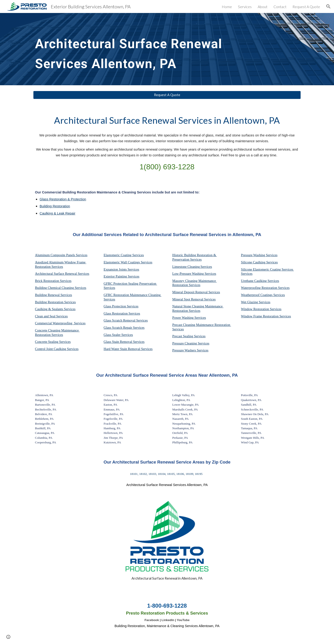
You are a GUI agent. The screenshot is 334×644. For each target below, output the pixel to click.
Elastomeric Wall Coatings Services (128, 262)
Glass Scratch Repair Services (124, 328)
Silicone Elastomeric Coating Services (267, 269)
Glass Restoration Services (122, 313)
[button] (328, 6)
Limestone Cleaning (186, 267)
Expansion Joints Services (121, 269)
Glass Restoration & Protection (63, 199)
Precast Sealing (183, 336)
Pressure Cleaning (185, 343)
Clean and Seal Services (51, 316)
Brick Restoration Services (53, 281)
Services (206, 267)
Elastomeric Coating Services (124, 255)
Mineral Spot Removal (188, 299)
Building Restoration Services (55, 302)
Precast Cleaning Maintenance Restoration (202, 325)
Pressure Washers (185, 350)
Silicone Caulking (254, 262)
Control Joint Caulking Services (57, 349)
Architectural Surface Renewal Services (62, 274)
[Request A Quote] (167, 95)
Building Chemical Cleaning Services (61, 288)
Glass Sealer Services (118, 335)
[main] (133, 49)
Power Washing (183, 318)
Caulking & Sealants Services (55, 309)
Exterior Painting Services (122, 276)
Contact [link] (280, 7)
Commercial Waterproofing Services (60, 323)
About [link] (263, 7)
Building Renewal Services (54, 295)
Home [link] (227, 7)
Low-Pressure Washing (188, 274)
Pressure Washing (254, 255)
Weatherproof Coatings (257, 295)
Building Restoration (55, 206)
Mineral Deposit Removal (190, 292)
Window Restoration (255, 309)
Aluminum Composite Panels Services (61, 255)
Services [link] (245, 7)
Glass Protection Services (121, 306)
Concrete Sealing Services (53, 342)
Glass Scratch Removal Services (126, 320)
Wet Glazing (250, 302)
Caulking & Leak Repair (58, 213)
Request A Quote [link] (306, 7)
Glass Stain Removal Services (124, 342)
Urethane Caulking (254, 281)
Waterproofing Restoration (260, 288)
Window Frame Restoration (260, 316)
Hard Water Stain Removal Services (128, 349)
